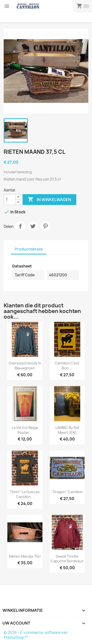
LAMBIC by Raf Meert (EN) (67, 430)
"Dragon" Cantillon (67, 492)
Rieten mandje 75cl (25, 556)
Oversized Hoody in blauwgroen (25, 366)
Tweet (33, 226)
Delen (20, 226)
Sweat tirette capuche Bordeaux (67, 559)
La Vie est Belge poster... (25, 430)
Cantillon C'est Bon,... (67, 366)
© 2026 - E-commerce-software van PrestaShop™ (36, 635)
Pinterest (45, 226)
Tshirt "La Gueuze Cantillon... (25, 494)
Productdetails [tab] (29, 249)
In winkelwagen (49, 200)
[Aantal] (10, 200)
